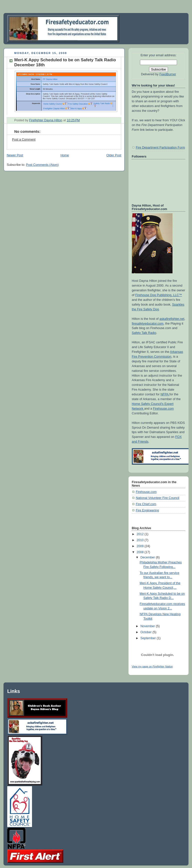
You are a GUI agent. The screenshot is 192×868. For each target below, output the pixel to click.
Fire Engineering (147, 510)
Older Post (114, 155)
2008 (141, 552)
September (149, 638)
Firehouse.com (163, 409)
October (146, 632)
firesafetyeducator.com (148, 324)
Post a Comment (24, 140)
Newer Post (15, 155)
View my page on (152, 666)
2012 (141, 534)
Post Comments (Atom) (42, 165)
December (148, 557)
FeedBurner (168, 74)
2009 (141, 546)
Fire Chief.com (146, 504)
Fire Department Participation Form (160, 148)
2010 (141, 540)
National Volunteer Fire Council (157, 498)
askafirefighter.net (172, 319)
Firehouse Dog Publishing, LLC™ (159, 295)
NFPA (165, 394)
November (148, 626)
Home (65, 155)
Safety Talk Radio (144, 333)
